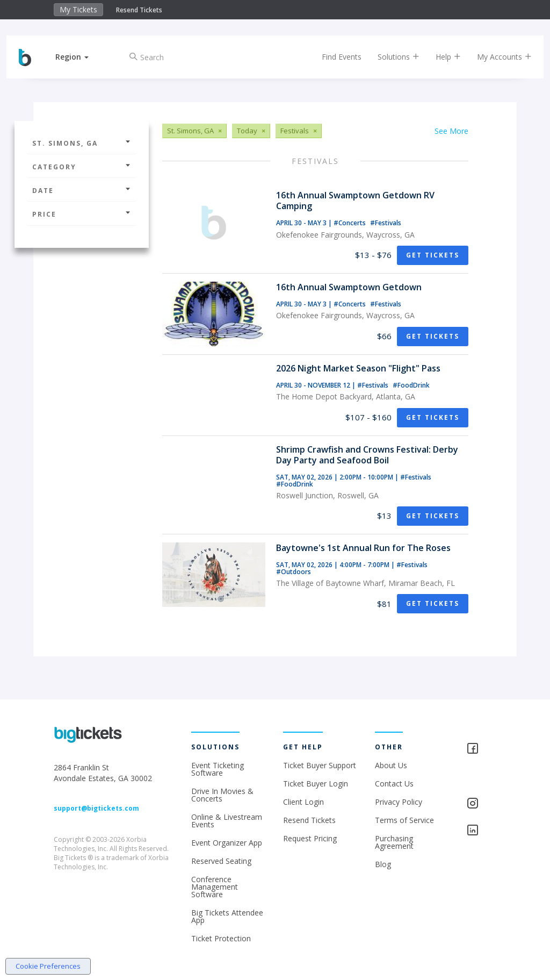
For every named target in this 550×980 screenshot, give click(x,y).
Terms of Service (404, 820)
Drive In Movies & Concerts (222, 795)
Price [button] (82, 214)
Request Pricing (310, 838)
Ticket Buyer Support (320, 765)
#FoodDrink (411, 385)
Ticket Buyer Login (316, 784)
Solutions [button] (389, 57)
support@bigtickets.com (96, 808)
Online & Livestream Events (227, 821)
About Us (391, 765)
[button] (81, 57)
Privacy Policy (399, 802)
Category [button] (82, 167)
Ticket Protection (221, 938)
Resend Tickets (139, 10)
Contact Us (394, 784)
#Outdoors (294, 572)
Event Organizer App (227, 843)
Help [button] (439, 57)
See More (451, 131)
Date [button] (82, 191)
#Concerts (350, 223)
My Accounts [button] (495, 57)
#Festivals (386, 223)
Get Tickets (433, 255)
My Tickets (78, 9)
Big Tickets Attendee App (227, 916)
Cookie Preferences (48, 966)
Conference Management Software (215, 887)
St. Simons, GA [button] (82, 143)
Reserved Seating (221, 861)
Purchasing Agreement (394, 842)
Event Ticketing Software (218, 769)
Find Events (332, 57)
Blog (383, 864)
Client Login (303, 802)
